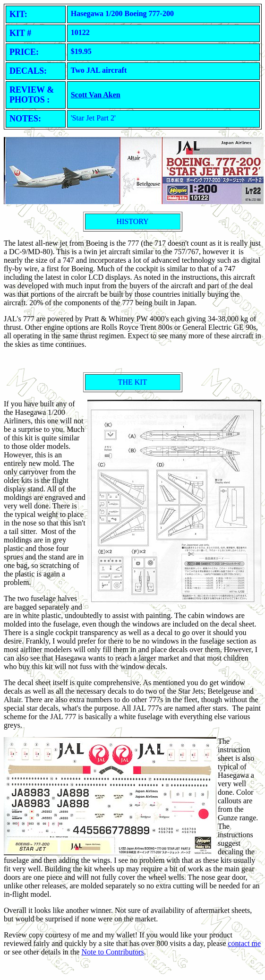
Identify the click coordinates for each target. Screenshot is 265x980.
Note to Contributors (112, 952)
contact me (244, 943)
